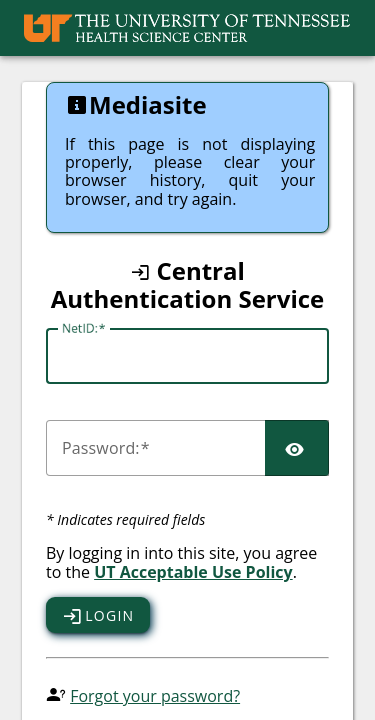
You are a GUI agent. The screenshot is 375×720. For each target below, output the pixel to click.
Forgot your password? (155, 696)
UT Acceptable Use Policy (193, 572)
